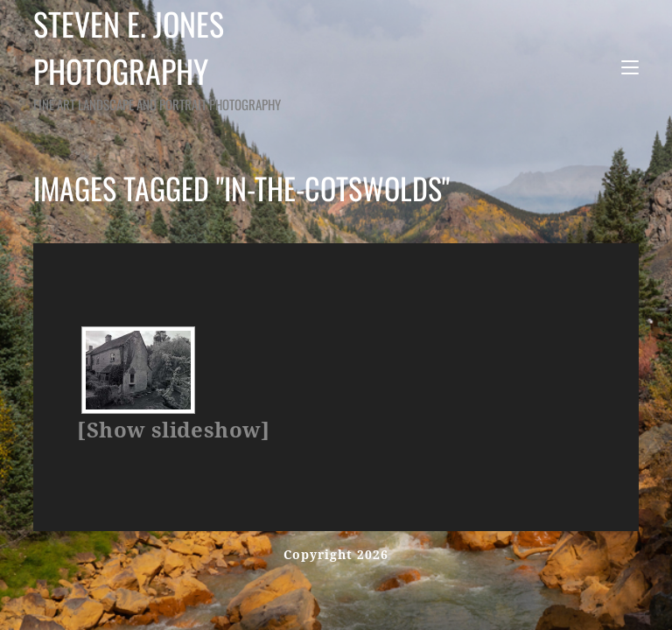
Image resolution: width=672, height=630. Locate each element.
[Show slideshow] (173, 430)
